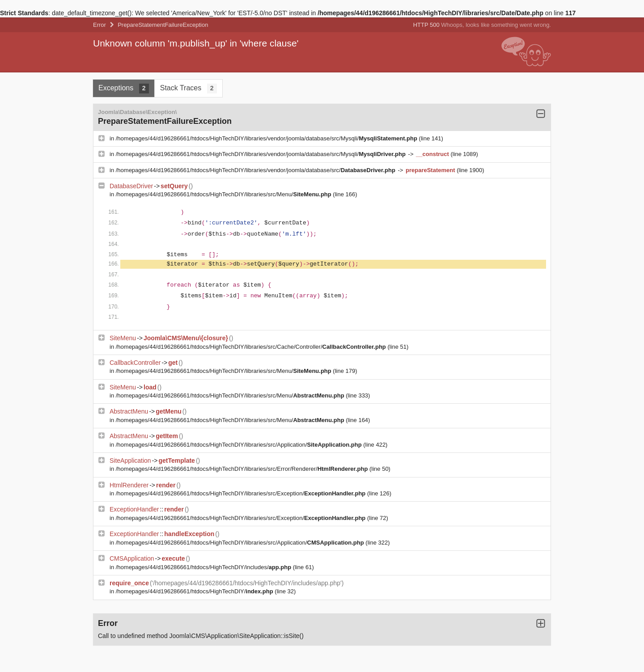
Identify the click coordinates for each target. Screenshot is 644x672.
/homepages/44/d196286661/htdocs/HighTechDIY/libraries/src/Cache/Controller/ (252, 347)
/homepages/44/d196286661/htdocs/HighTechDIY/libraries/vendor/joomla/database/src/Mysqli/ (267, 138)
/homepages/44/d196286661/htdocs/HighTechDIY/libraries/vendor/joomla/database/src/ (256, 170)
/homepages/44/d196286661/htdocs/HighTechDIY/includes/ (204, 567)
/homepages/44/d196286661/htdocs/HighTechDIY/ (195, 591)
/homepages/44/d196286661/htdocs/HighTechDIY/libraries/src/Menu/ (225, 194)
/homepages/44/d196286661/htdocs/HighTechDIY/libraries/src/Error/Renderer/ (243, 469)
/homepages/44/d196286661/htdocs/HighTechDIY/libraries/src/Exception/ (241, 493)
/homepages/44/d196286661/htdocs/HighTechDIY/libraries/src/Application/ (240, 445)
